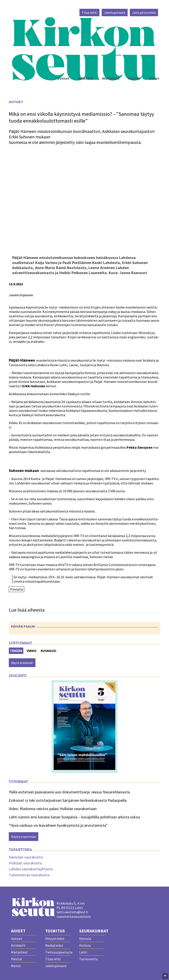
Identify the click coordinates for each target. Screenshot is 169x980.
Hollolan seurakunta (25, 863)
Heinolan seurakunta (26, 857)
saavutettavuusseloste (74, 916)
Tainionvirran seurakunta (29, 875)
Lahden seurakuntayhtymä (31, 869)
